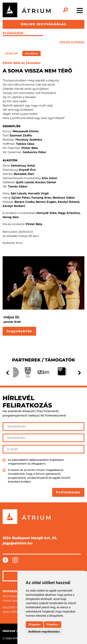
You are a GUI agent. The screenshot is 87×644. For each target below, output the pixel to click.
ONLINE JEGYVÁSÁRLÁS (43, 24)
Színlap (12, 53)
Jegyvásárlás (19, 331)
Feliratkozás (68, 492)
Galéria (31, 53)
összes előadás (72, 42)
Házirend (9, 631)
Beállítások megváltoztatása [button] (44, 632)
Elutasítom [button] (53, 624)
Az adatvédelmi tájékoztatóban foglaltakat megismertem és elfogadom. (36, 462)
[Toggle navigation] (80, 10)
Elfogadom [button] (35, 624)
